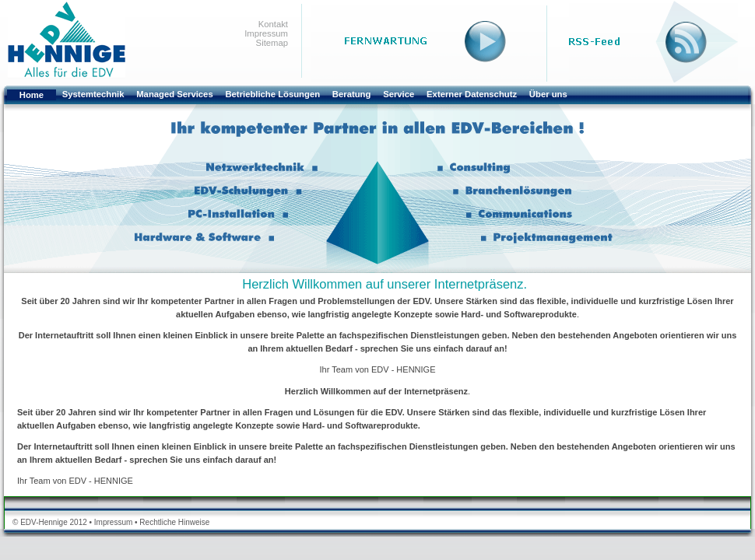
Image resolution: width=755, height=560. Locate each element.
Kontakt (273, 24)
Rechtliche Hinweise (174, 522)
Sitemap (272, 43)
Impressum (266, 33)
